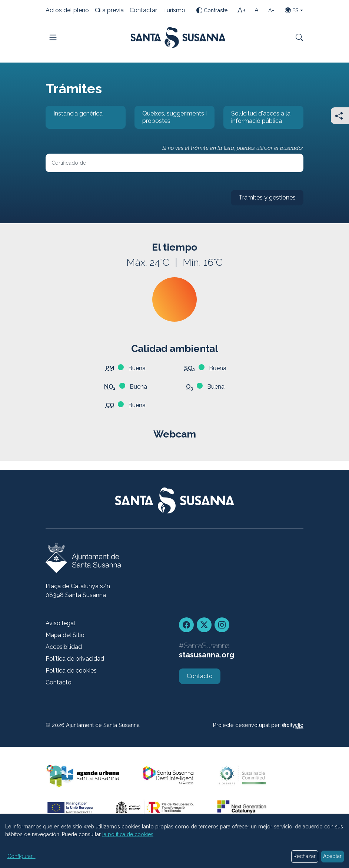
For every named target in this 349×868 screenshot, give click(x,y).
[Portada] (178, 37)
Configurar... (21, 856)
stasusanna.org (207, 655)
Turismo (174, 11)
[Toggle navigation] (53, 37)
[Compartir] (340, 116)
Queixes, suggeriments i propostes (171, 119)
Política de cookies (71, 671)
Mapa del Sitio (65, 635)
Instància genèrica (74, 119)
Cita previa (109, 11)
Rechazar (305, 856)
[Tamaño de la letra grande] (242, 10)
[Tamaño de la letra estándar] (256, 10)
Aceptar (332, 856)
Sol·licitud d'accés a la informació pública (257, 119)
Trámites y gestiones (263, 200)
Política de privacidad (75, 659)
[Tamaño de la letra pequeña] (271, 10)
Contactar (143, 11)
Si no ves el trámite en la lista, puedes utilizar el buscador (233, 148)
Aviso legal (60, 623)
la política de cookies (128, 834)
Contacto (59, 682)
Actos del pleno (67, 11)
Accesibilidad (64, 647)
